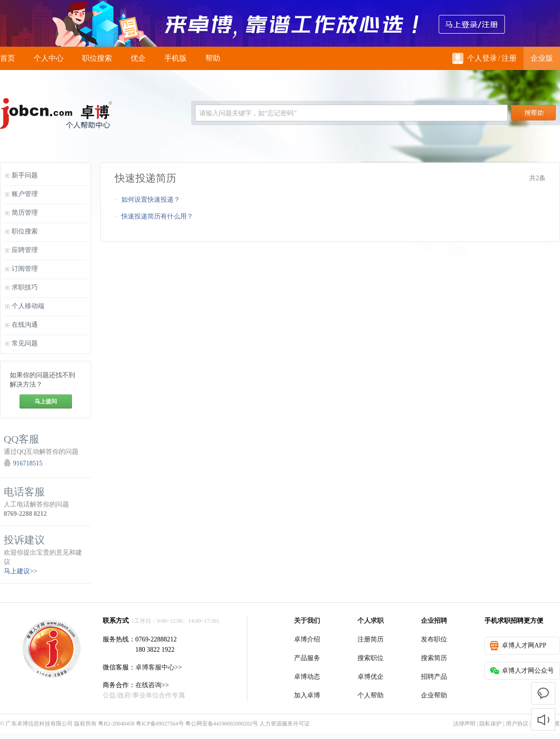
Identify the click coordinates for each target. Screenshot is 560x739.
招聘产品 (434, 677)
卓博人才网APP (518, 646)
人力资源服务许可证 (285, 724)
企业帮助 (434, 695)
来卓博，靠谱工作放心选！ (280, 23)
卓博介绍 (307, 639)
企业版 (542, 58)
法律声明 (464, 724)
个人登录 (475, 58)
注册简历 (371, 639)
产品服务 (307, 658)
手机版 (175, 58)
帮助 (213, 58)
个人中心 (49, 58)
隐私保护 (490, 724)
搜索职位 (371, 658)
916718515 (28, 463)
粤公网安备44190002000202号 (222, 724)
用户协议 (517, 724)
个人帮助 (371, 695)
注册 (509, 58)
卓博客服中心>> (159, 667)
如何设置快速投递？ (151, 200)
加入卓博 (307, 695)
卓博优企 (371, 677)
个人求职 (371, 621)
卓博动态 (307, 677)
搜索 (533, 113)
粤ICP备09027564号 (160, 724)
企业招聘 (434, 621)
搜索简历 (434, 658)
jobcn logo (56, 113)
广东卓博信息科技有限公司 (39, 724)
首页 (7, 58)
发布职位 (434, 639)
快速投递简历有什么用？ (157, 216)
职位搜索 (97, 58)
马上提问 (46, 401)
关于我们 (307, 621)
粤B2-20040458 (116, 724)
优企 (138, 58)
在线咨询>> (152, 685)
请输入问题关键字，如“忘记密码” (248, 113)
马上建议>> (21, 571)
